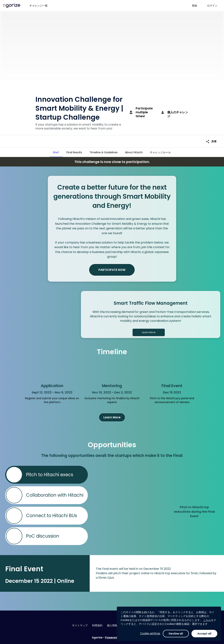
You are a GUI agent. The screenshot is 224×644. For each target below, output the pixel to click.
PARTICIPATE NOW (112, 270)
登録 (194, 6)
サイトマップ (80, 625)
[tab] (56, 152)
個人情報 (112, 625)
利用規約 (97, 625)
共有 (211, 141)
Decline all (176, 634)
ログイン (212, 6)
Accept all (204, 634)
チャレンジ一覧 (39, 6)
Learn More (149, 332)
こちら (207, 620)
